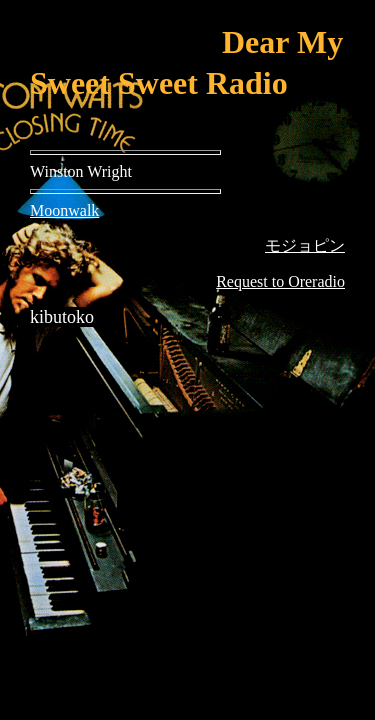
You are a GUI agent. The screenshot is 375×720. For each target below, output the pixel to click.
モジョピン (305, 245)
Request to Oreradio (280, 281)
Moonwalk (64, 210)
